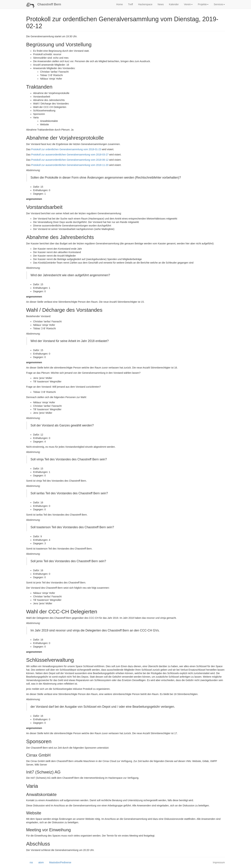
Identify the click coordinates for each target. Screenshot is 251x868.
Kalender (174, 4)
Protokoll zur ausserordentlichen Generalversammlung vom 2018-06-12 (70, 160)
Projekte (203, 4)
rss (30, 863)
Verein (188, 4)
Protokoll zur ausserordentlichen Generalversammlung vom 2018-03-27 (70, 155)
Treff (130, 4)
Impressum (219, 862)
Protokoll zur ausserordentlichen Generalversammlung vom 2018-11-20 (70, 165)
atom (39, 863)
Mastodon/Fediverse (58, 863)
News (161, 4)
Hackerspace (145, 4)
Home (119, 4)
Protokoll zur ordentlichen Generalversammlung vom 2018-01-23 (66, 149)
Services (219, 4)
